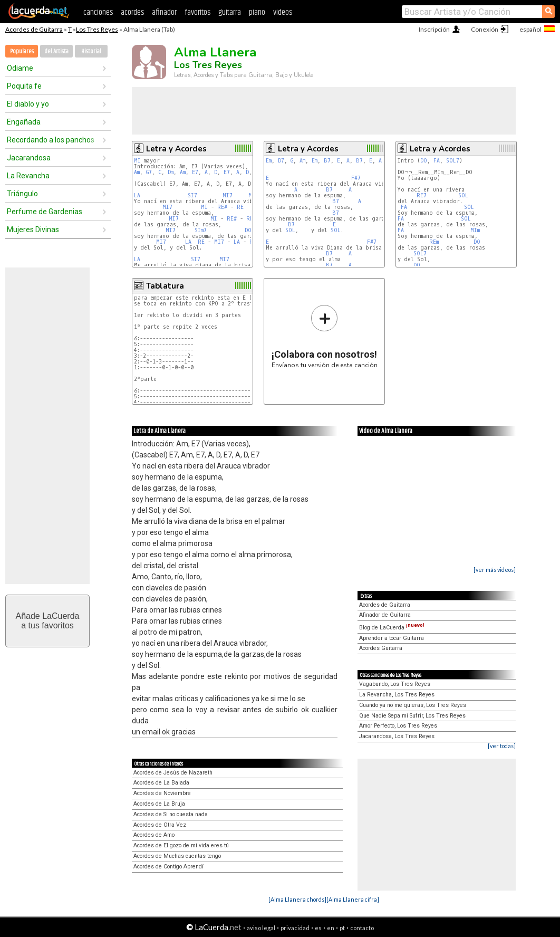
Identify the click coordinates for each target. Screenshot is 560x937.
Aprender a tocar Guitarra (392, 638)
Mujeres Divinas (33, 230)
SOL (290, 230)
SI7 (192, 195)
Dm (171, 172)
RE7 (422, 195)
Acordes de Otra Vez (160, 825)
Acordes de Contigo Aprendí (168, 867)
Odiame (20, 68)
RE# (222, 207)
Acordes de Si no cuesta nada (171, 814)
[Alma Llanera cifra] (353, 899)
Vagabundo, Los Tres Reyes (395, 684)
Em (269, 161)
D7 (281, 161)
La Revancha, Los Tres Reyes (397, 695)
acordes (132, 12)
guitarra (230, 12)
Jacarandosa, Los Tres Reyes (397, 736)
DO (424, 161)
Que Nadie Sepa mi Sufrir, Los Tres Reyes (412, 716)
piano (257, 12)
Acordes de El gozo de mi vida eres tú (181, 845)
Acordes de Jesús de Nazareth (173, 773)
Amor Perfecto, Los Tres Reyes (398, 726)
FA (437, 161)
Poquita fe (24, 86)
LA (137, 195)
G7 (149, 172)
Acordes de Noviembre (162, 793)
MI (137, 161)
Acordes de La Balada (161, 783)
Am (137, 172)
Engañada (24, 122)
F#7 (356, 178)
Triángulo (22, 194)
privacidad (295, 928)
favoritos (197, 12)
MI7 (228, 195)
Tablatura (165, 286)
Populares (22, 51)
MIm (475, 230)
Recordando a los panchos (51, 140)
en (331, 928)
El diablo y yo (28, 104)
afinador (164, 12)
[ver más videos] (495, 570)
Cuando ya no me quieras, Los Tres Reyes (413, 705)
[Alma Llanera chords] (297, 899)
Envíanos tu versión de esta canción (325, 336)
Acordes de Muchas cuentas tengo (177, 856)
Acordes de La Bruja (159, 804)
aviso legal (261, 928)
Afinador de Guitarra (385, 615)
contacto (362, 928)
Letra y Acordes (176, 149)
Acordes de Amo (154, 835)
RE (240, 207)
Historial (91, 51)
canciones (98, 12)
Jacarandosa (29, 158)
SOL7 (453, 161)
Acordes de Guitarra (34, 29)
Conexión (485, 29)
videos (283, 12)
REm (434, 242)
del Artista (56, 51)
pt (342, 928)
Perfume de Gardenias (45, 212)
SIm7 (201, 230)
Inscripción (434, 29)
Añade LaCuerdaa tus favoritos (48, 621)
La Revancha (28, 176)
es (318, 928)
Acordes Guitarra (381, 648)
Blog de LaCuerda (392, 628)
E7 (195, 172)
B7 (327, 161)
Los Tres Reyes (97, 29)
